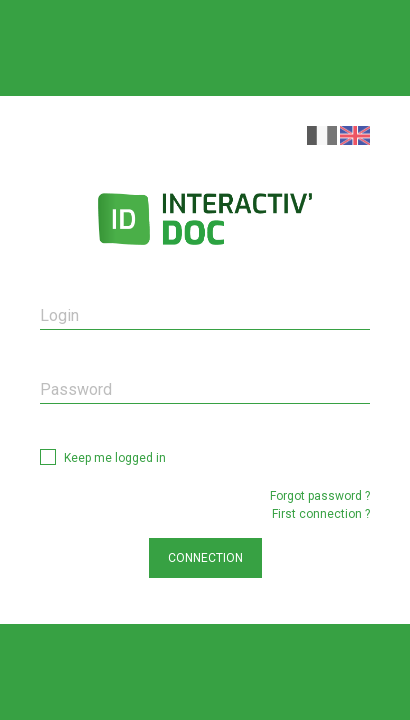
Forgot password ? (320, 496)
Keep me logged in (115, 458)
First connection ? (321, 514)
